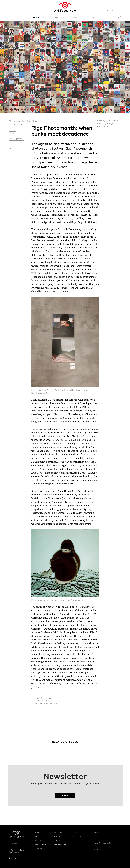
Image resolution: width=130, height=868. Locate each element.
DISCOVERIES (62, 18)
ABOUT (57, 837)
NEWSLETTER (114, 10)
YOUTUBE (77, 837)
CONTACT (58, 841)
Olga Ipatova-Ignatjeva (20, 121)
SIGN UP (65, 795)
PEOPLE (47, 18)
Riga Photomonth (43, 698)
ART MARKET (80, 18)
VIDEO (93, 18)
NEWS (36, 18)
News (35, 121)
